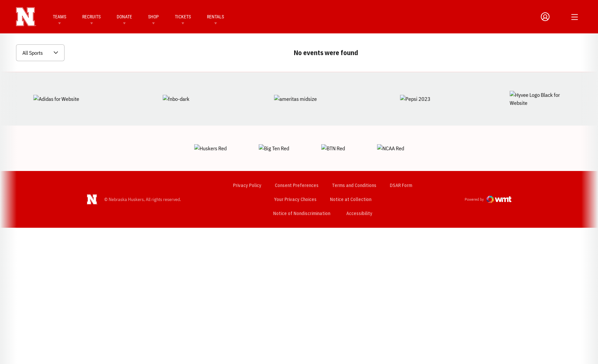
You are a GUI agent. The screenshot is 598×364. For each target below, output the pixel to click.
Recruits (91, 17)
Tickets (183, 17)
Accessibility (359, 190)
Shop (153, 17)
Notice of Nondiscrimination (301, 190)
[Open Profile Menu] (545, 17)
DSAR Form (401, 162)
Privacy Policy (247, 162)
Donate (124, 17)
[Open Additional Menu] (575, 17)
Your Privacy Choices (295, 176)
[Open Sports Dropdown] (40, 53)
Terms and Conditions (354, 162)
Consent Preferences (296, 162)
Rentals (215, 17)
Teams (59, 17)
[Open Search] (559, 17)
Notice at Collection (350, 176)
